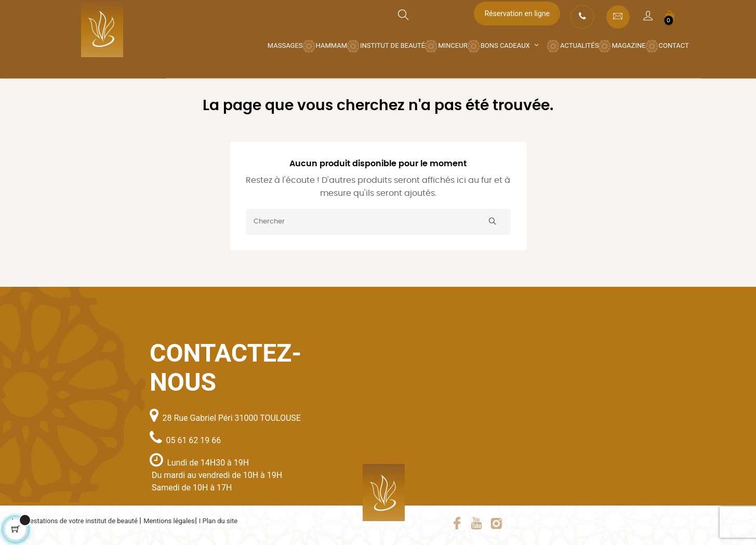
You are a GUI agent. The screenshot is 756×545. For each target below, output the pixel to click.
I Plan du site (218, 521)
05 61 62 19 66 (193, 440)
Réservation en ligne (517, 14)
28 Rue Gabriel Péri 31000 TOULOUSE (231, 418)
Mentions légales (169, 521)
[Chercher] (378, 222)
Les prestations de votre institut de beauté (76, 521)
